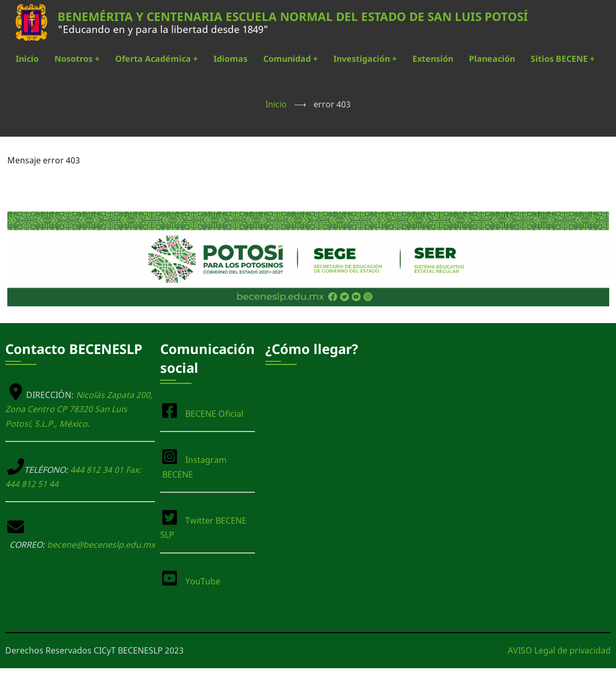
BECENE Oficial (214, 414)
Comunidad (290, 59)
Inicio (27, 59)
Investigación (365, 59)
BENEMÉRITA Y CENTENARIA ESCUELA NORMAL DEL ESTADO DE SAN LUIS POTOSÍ (293, 16)
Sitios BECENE (563, 59)
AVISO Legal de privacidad (559, 650)
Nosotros (77, 59)
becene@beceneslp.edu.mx (101, 545)
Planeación (492, 59)
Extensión (433, 59)
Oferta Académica (156, 59)
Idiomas (231, 59)
